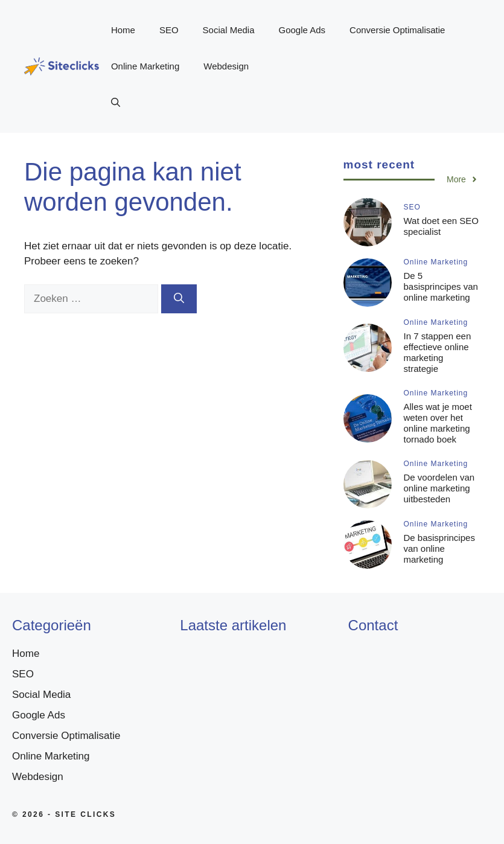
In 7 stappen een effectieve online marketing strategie (438, 352)
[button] (116, 103)
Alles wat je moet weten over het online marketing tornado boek (438, 423)
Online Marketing (145, 66)
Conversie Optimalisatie (397, 30)
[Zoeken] (179, 299)
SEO (169, 30)
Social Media (229, 30)
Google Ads (302, 30)
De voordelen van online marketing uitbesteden (439, 488)
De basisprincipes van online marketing (439, 548)
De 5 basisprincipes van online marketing (441, 286)
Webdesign (226, 66)
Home (123, 30)
